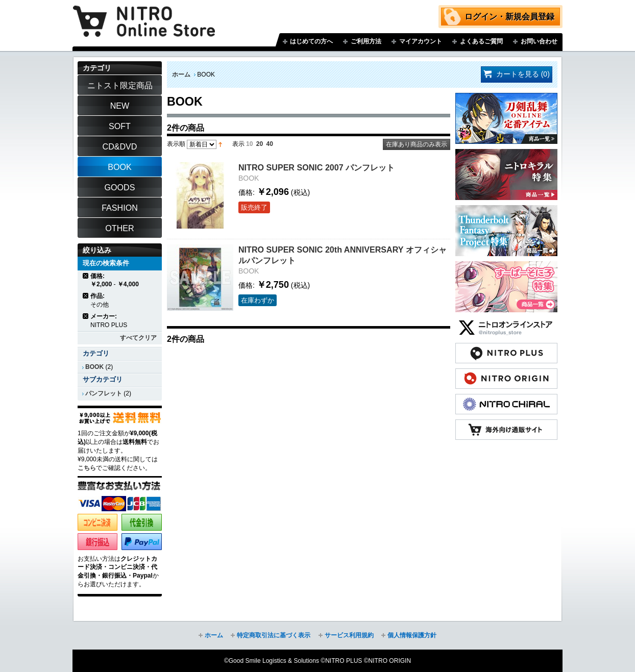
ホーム (181, 74)
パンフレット (104, 393)
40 (270, 144)
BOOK (94, 367)
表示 (238, 144)
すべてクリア (138, 338)
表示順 (176, 144)
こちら (87, 468)
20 (260, 144)
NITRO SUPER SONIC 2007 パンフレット (316, 167)
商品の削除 (86, 276)
